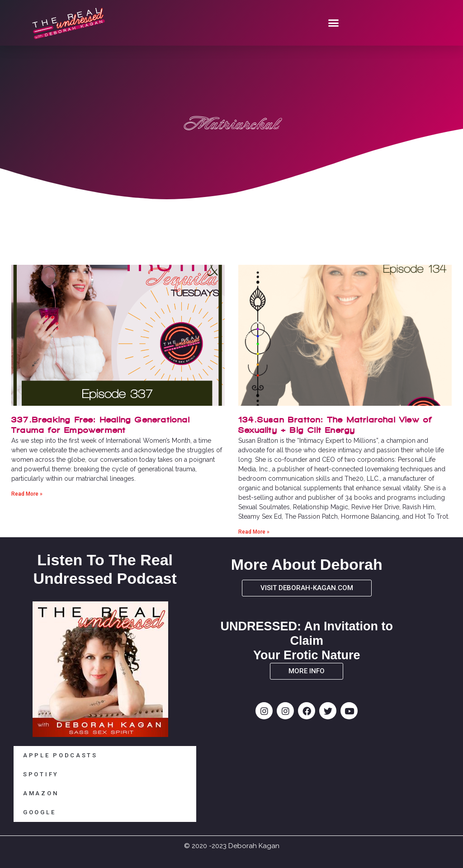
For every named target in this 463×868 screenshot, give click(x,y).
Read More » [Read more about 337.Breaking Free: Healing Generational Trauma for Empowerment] (27, 494)
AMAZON (41, 793)
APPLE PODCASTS (60, 755)
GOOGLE (39, 812)
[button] (334, 23)
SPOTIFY (41, 774)
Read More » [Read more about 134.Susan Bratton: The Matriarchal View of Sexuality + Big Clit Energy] (254, 532)
